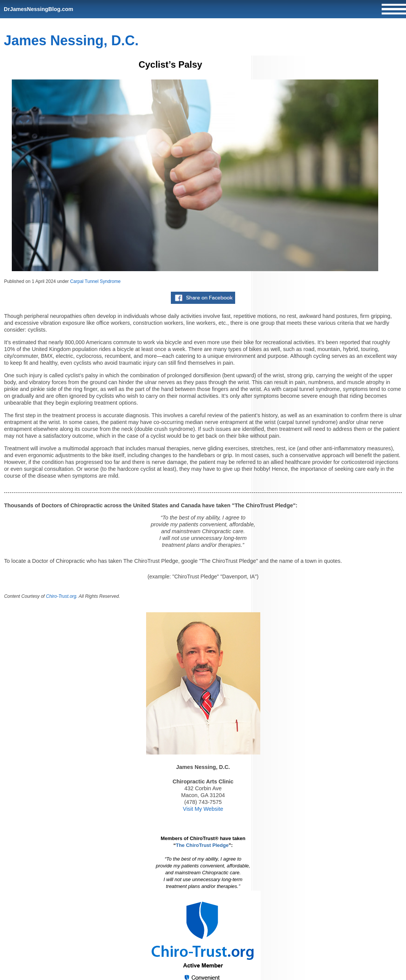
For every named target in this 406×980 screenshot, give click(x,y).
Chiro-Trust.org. (62, 596)
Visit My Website (203, 809)
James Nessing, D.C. (71, 41)
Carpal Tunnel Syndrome (95, 281)
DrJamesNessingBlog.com (38, 9)
